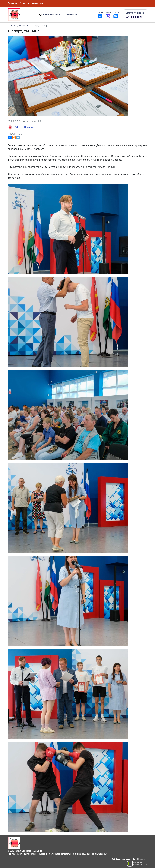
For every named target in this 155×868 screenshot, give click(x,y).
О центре (24, 3)
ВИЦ (14, 127)
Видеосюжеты (51, 15)
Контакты (37, 3)
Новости (72, 15)
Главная (12, 3)
